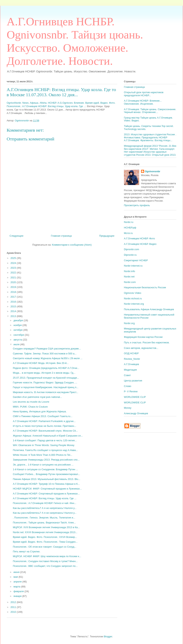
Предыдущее (107, 236)
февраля (19, 591)
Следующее (16, 236)
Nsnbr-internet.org (134, 304)
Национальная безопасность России (145, 287)
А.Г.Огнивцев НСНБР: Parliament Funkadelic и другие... (44, 421)
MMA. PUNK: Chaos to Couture (30, 407)
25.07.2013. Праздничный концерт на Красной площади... (46, 378)
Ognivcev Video (133, 293)
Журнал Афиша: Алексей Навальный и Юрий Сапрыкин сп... (48, 436)
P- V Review (131, 391)
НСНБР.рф (130, 228)
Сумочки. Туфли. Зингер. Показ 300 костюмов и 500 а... (45, 354)
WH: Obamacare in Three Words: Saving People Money (44, 445)
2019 (14, 287)
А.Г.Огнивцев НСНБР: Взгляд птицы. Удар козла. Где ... (45, 498)
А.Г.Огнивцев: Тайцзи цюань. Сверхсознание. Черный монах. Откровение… (150, 111)
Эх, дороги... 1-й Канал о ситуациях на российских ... (43, 465)
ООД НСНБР (131, 353)
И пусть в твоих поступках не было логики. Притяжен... (44, 426)
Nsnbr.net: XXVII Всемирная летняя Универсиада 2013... (45, 532)
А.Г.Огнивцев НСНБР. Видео (140, 244)
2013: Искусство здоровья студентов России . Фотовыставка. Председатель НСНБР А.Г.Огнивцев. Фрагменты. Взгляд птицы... (150, 137)
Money (128, 408)
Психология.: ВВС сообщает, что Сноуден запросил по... (45, 566)
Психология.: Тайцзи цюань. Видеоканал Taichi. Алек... (44, 523)
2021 (14, 278)
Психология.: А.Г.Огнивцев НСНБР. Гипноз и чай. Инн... (44, 503)
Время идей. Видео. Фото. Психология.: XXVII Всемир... (45, 537)
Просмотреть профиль (137, 205)
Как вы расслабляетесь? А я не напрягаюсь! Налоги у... (45, 508)
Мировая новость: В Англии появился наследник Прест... (45, 392)
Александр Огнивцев (136, 413)
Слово (128, 386)
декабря (19, 320)
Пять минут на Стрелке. (26, 551)
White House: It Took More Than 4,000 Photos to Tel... (42, 455)
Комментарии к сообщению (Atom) (72, 245)
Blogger (108, 636)
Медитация (130, 370)
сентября (19, 335)
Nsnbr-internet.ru (133, 266)
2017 (14, 297)
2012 (14, 602)
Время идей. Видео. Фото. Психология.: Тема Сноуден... (45, 542)
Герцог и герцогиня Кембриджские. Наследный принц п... (46, 387)
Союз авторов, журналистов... (141, 348)
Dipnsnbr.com (131, 249)
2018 (14, 292)
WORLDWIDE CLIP (135, 397)
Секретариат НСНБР (136, 260)
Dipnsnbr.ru (130, 255)
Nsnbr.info (130, 271)
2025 (14, 258)
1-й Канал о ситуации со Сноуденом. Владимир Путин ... (45, 469)
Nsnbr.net (129, 277)
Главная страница (61, 236)
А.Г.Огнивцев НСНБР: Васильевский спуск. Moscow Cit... (45, 431)
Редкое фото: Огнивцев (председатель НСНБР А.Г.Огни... (46, 368)
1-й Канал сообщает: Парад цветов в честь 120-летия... (45, 440)
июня (17, 572)
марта (17, 587)
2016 (14, 302)
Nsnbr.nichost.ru (133, 298)
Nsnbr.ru (129, 222)
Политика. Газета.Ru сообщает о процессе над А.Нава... (45, 450)
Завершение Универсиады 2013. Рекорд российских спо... (46, 460)
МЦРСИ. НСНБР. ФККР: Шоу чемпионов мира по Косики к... (47, 556)
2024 (14, 263)
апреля (18, 582)
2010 (14, 612)
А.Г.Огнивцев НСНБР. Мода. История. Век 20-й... (41, 363)
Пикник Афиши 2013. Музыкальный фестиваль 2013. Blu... (46, 479)
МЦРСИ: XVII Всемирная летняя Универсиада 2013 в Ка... (46, 527)
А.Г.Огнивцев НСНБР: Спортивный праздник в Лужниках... (46, 494)
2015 (14, 306)
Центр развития (133, 381)
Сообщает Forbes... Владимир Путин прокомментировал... (46, 474)
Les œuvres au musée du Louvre (31, 402)
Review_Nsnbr (132, 359)
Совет (127, 375)
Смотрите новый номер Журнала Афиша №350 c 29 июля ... (48, 358)
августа (18, 340)
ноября (18, 325)
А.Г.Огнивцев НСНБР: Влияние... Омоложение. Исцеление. (143, 102)
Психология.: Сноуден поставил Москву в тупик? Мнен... (45, 561)
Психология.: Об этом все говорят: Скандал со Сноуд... (45, 547)
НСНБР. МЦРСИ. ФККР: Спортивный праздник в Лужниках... (47, 489)
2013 (14, 316)
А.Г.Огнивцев (131, 364)
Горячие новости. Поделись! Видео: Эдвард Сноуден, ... (45, 382)
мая (16, 577)
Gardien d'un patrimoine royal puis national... (37, 397)
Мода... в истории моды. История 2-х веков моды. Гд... (44, 373)
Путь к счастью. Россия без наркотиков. (147, 342)
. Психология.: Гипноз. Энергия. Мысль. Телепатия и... (44, 518)
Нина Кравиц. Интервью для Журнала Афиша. (40, 411)
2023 (14, 268)
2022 (14, 273)
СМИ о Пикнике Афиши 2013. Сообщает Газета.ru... (43, 416)
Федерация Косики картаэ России (143, 337)
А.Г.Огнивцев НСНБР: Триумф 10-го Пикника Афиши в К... (46, 484)
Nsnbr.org (129, 323)
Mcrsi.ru (128, 233)
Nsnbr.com (130, 282)
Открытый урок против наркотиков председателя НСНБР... (144, 94)
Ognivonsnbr (153, 171)
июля (17, 344)
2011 (14, 607)
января (18, 596)
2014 (14, 311)
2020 (14, 282)
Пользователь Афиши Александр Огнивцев (149, 309)
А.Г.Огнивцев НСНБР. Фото (139, 238)
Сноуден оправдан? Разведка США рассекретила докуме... (47, 349)
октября (18, 330)
